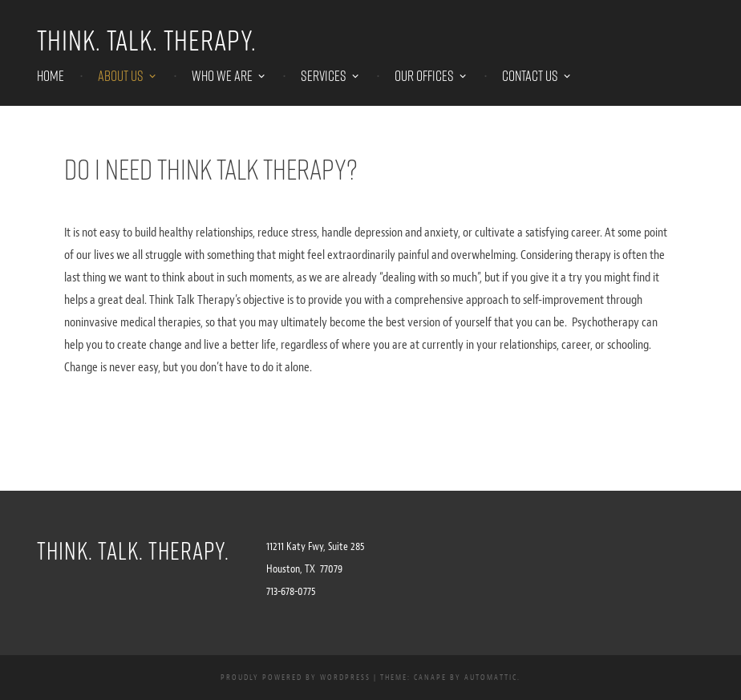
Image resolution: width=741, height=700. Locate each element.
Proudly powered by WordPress (296, 677)
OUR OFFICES (424, 76)
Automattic (491, 677)
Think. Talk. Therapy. (147, 40)
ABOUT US (121, 76)
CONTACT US (530, 76)
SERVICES (324, 76)
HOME (51, 76)
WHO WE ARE (222, 76)
